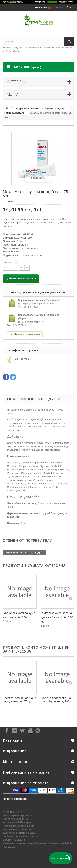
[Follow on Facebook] (7, 730)
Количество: (11, 262)
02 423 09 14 (20, 325)
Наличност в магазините (25, 334)
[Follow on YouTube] (30, 730)
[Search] (69, 41)
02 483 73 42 (31, 307)
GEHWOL (12, 202)
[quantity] (10, 268)
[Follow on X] (22, 730)
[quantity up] (21, 268)
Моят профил (15, 762)
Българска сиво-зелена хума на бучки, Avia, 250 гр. (57, 617)
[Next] (70, 598)
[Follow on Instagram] (15, 730)
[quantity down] (27, 268)
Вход (70, 7)
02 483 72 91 (23, 359)
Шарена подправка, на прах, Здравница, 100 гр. (57, 700)
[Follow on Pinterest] (38, 730)
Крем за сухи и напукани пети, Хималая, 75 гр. (19, 700)
